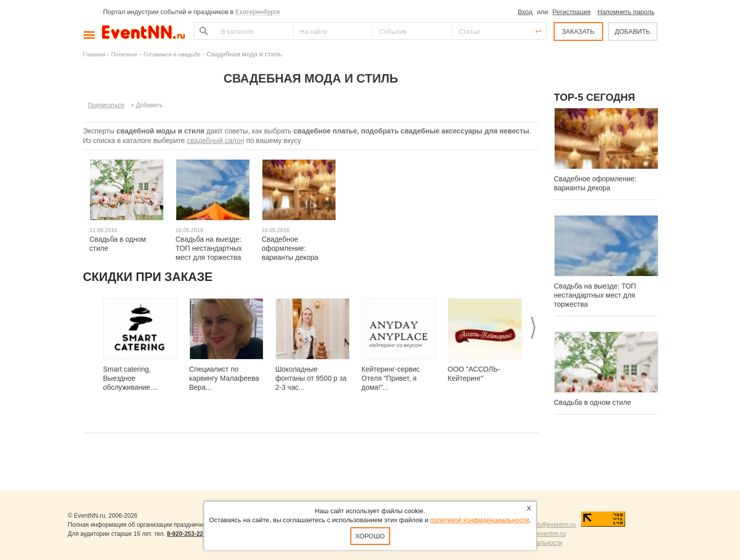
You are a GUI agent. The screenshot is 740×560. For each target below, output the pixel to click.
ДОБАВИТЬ (632, 31)
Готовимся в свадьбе (172, 54)
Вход (525, 12)
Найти (203, 31)
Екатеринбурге (258, 12)
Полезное (125, 54)
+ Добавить (147, 105)
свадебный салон (216, 141)
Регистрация (571, 12)
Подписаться (106, 105)
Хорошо (370, 536)
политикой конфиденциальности (480, 520)
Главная (94, 54)
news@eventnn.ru (551, 525)
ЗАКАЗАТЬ (578, 31)
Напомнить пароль (626, 12)
